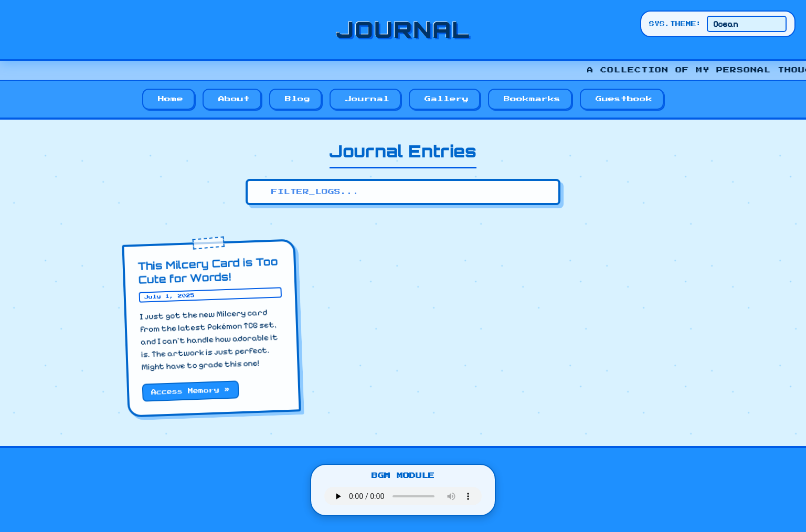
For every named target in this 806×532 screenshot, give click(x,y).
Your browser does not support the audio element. (403, 496)
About (234, 99)
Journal (367, 99)
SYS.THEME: (675, 24)
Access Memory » (190, 391)
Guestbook (624, 99)
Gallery (447, 99)
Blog (298, 99)
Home (171, 99)
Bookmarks (532, 99)
